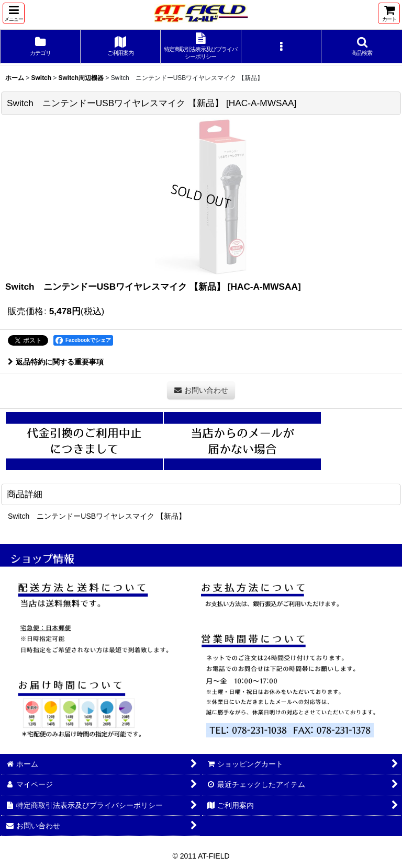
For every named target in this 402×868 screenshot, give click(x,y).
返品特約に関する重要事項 (56, 362)
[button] (14, 13)
